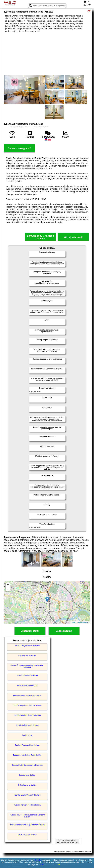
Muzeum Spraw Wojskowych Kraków (27, 695)
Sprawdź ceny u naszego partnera (40, 237)
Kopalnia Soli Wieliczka (27, 655)
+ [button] (8, 585)
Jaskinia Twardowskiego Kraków (27, 745)
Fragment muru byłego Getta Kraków (27, 755)
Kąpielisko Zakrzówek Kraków (27, 725)
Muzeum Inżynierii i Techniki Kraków (27, 805)
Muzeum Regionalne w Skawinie (27, 646)
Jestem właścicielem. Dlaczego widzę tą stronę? (67, 841)
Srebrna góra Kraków (27, 775)
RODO (41, 865)
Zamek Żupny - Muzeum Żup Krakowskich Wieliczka (27, 666)
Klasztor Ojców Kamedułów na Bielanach (27, 765)
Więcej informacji (73, 237)
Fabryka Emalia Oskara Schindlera (27, 795)
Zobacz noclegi (64, 631)
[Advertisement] (47, 54)
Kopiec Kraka (27, 735)
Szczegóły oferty (30, 631)
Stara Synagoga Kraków (27, 835)
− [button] (8, 589)
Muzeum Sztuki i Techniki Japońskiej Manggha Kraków (27, 816)
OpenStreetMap (84, 622)
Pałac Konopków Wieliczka (27, 685)
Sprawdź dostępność (19, 148)
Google (38, 860)
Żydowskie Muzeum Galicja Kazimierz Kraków (27, 825)
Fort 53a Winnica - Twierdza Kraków (27, 715)
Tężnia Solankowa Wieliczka (27, 675)
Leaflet (73, 622)
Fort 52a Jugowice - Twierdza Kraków (27, 705)
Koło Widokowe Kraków (27, 785)
